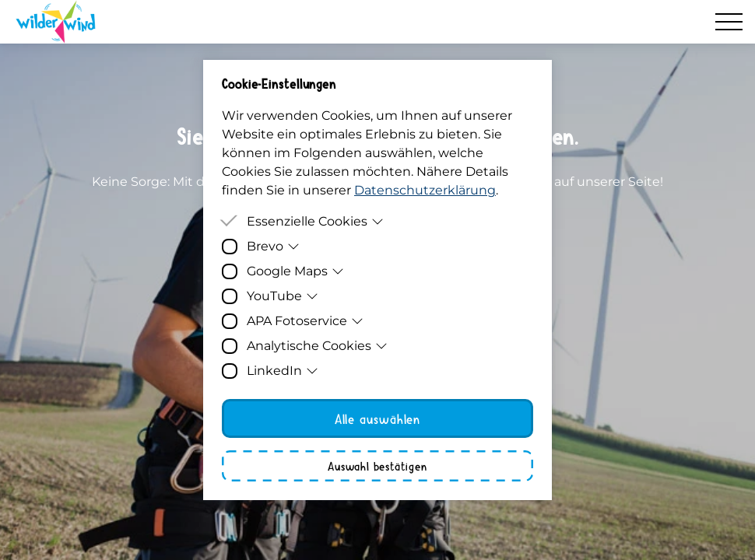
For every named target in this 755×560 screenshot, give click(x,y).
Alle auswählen (378, 418)
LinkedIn (283, 371)
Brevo (273, 246)
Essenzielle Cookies (315, 221)
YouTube (283, 296)
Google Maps (295, 271)
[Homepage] (56, 22)
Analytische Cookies (317, 346)
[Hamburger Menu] (729, 22)
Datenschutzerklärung (425, 190)
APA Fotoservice (305, 321)
